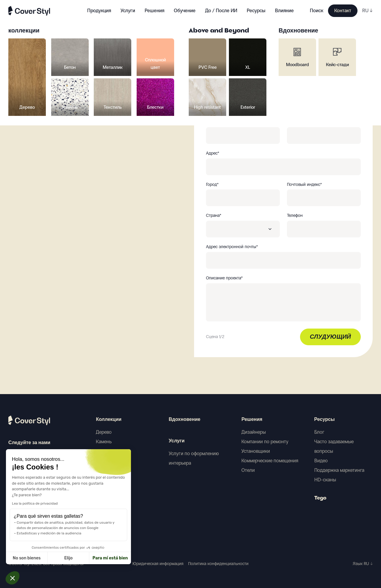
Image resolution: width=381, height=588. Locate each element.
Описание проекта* (224, 278)
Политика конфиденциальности (218, 564)
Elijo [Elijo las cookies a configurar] (28, 558)
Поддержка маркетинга (339, 470)
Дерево (104, 432)
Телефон (295, 216)
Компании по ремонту (265, 442)
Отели (248, 470)
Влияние (284, 11)
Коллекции (109, 420)
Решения (252, 420)
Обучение (185, 11)
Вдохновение (185, 420)
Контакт (343, 11)
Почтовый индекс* (304, 185)
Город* (212, 185)
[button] (13, 578)
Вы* (209, 91)
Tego (320, 498)
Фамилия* (296, 122)
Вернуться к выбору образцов (53, 66)
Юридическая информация (158, 564)
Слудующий (330, 337)
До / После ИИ (221, 11)
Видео (321, 461)
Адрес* (213, 153)
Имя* (211, 122)
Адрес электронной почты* (232, 247)
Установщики (256, 451)
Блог (319, 432)
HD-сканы (325, 480)
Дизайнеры (254, 432)
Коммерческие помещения (270, 461)
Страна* (214, 216)
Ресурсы (325, 420)
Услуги (128, 11)
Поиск (317, 11)
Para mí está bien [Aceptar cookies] (70, 558)
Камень (104, 442)
